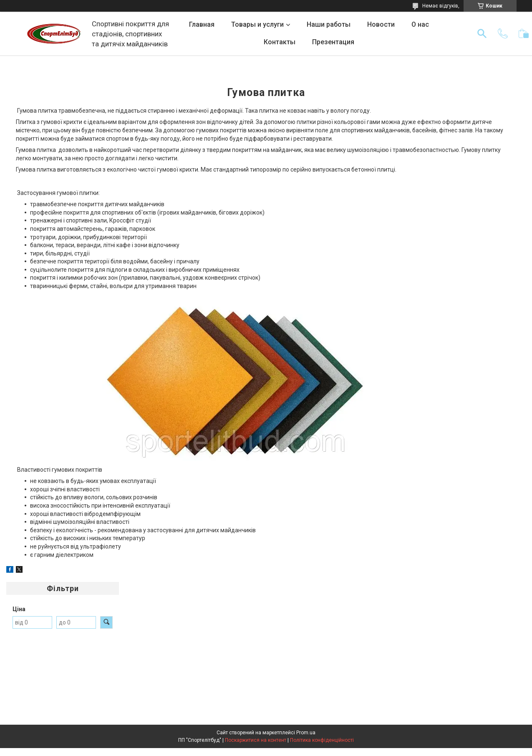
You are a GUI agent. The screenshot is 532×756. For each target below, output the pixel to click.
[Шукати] (482, 33)
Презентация (333, 42)
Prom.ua (306, 733)
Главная (202, 24)
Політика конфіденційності (322, 740)
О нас (420, 24)
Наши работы (329, 24)
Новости (381, 24)
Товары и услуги (257, 24)
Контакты (280, 42)
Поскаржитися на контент (256, 740)
